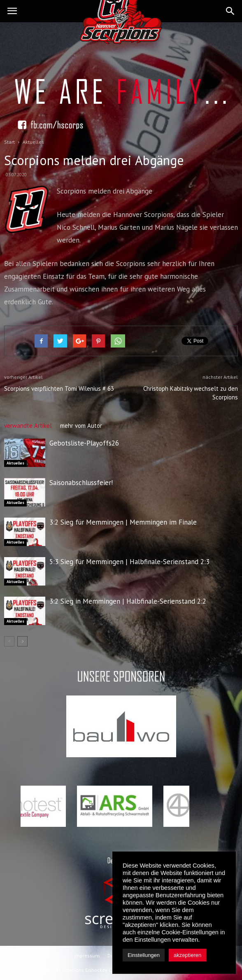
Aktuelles (15, 463)
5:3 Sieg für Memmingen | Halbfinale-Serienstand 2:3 (129, 562)
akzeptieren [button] (187, 955)
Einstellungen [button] (144, 955)
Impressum (87, 955)
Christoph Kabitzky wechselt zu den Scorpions (191, 393)
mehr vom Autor (81, 426)
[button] (230, 11)
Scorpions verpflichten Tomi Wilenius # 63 (59, 388)
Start (9, 142)
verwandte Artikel (28, 426)
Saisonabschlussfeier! (81, 483)
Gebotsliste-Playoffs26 (84, 443)
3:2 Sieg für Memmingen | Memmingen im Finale (123, 522)
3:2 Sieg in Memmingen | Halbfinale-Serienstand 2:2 (128, 601)
